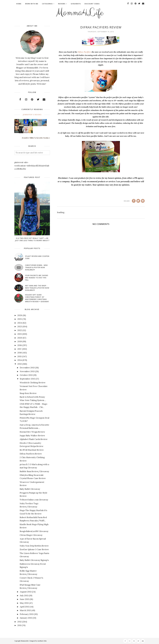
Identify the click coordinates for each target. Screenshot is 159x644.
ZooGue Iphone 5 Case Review (34, 549)
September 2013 (27, 379)
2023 (20, 327)
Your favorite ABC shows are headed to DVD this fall (37, 278)
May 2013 (24, 603)
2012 (20, 622)
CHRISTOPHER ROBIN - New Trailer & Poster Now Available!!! (36, 267)
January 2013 (26, 618)
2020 (20, 338)
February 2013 (27, 614)
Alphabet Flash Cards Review (34, 439)
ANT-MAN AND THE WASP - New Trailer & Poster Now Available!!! (37, 288)
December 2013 (27, 368)
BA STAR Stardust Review (32, 450)
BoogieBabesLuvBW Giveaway (34, 531)
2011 (19, 625)
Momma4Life (80, 13)
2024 (20, 323)
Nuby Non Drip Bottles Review (34, 546)
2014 (20, 360)
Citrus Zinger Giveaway (31, 535)
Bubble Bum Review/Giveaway (34, 471)
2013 (20, 364)
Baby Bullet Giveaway (30, 489)
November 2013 (27, 371)
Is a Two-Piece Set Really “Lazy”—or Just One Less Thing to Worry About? (32, 239)
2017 (20, 349)
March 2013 (25, 610)
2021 (20, 334)
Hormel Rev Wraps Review (32, 432)
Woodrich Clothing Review (33, 383)
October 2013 (26, 375)
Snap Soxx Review (28, 393)
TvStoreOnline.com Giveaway (34, 500)
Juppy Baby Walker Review (32, 436)
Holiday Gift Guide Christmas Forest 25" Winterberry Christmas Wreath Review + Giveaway (37, 298)
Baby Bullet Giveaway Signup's (34, 560)
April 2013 (24, 607)
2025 (20, 319)
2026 (20, 315)
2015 (20, 356)
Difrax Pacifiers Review (31, 454)
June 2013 (24, 599)
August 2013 (26, 592)
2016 (20, 353)
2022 (20, 330)
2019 (20, 341)
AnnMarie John (42, 641)
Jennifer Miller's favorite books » (36, 138)
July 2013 (24, 596)
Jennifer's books (32, 115)
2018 (20, 345)
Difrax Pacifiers (84, 52)
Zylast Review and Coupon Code (37, 257)
